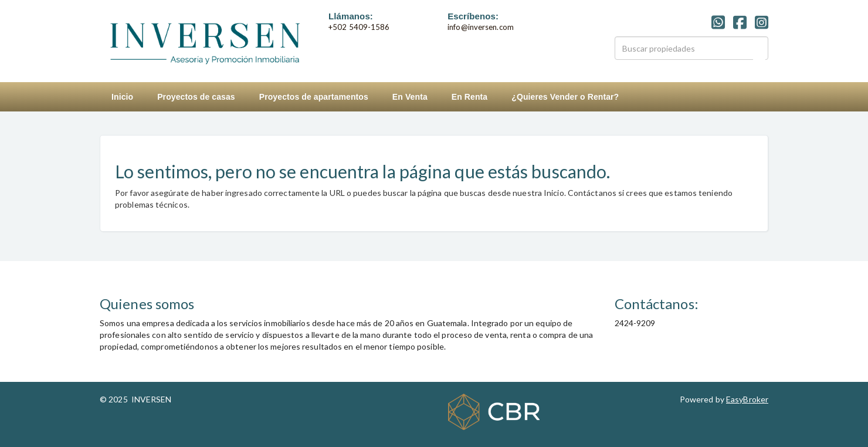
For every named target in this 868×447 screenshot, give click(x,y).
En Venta (410, 97)
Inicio (122, 97)
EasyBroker (747, 399)
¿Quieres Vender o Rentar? (565, 97)
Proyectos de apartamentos (314, 97)
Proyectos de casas (196, 97)
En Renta (469, 97)
